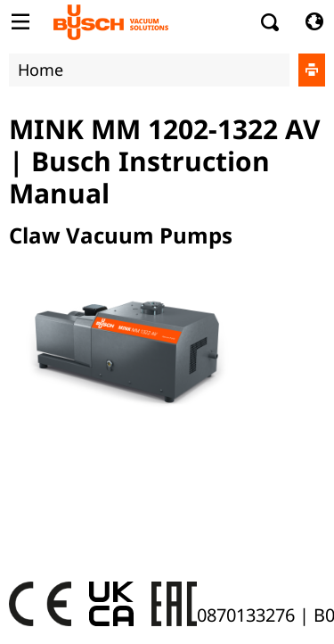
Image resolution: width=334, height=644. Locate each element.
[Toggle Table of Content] (20, 22)
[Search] (270, 23)
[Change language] (314, 22)
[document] (167, 342)
